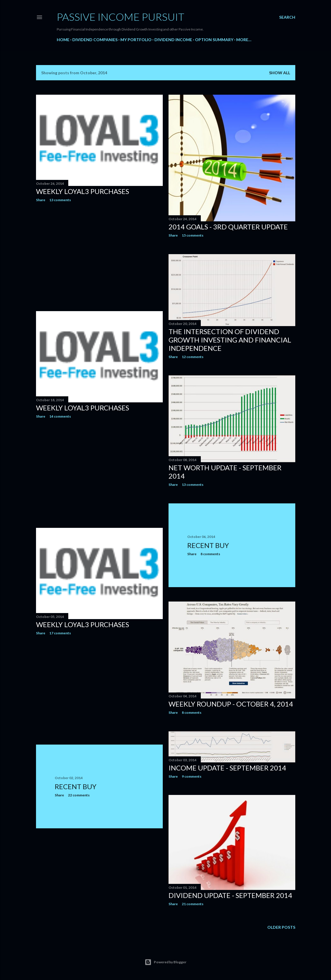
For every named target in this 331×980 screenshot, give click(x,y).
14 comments (60, 416)
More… (244, 40)
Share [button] (41, 200)
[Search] (287, 17)
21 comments (193, 904)
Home (63, 40)
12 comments (193, 357)
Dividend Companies (95, 40)
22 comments (79, 795)
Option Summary (214, 40)
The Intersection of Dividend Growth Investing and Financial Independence (230, 340)
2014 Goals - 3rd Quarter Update (228, 227)
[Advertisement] (99, 257)
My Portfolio (136, 40)
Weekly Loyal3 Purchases (83, 191)
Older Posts (281, 927)
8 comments (210, 554)
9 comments (192, 776)
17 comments (60, 633)
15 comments (193, 235)
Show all (280, 73)
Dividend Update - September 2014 (230, 895)
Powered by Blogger (165, 962)
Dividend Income (173, 40)
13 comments (60, 200)
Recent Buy (208, 545)
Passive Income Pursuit (121, 17)
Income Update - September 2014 (227, 768)
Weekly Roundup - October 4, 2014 (231, 704)
